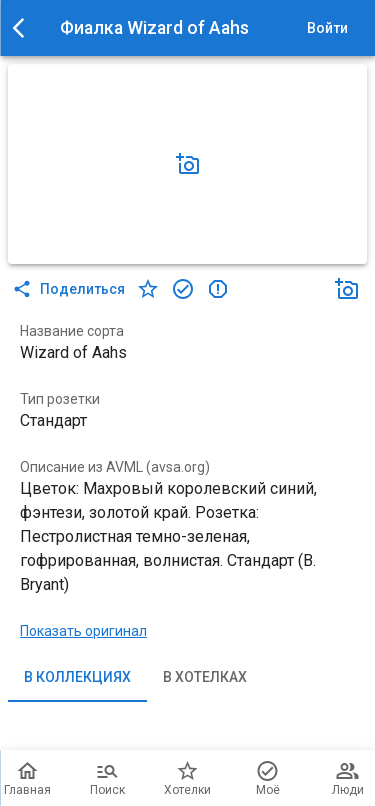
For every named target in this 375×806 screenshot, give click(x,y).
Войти (327, 28)
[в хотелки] (148, 289)
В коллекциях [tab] (77, 678)
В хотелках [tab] (205, 678)
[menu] (24, 28)
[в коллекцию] (183, 289)
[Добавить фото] (188, 164)
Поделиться (70, 289)
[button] (188, 164)
